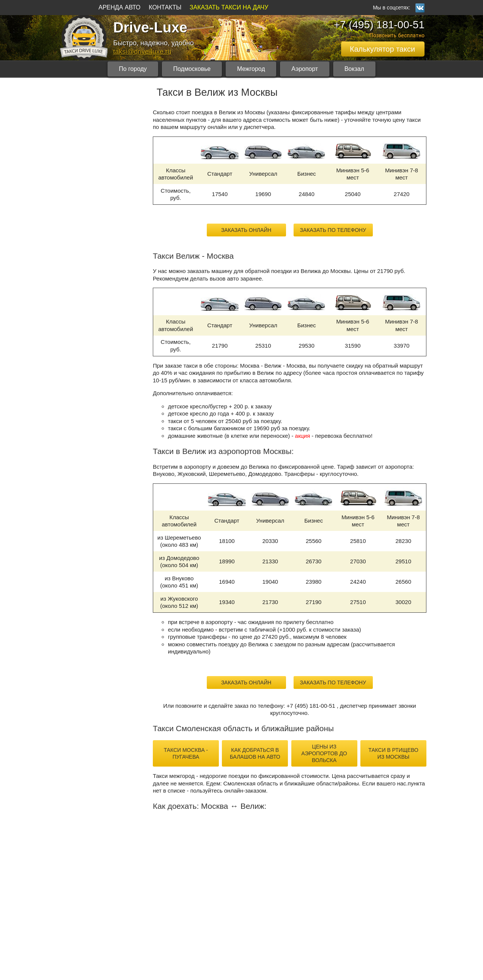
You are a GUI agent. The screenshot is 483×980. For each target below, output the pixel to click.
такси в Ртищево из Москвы (393, 753)
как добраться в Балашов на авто (255, 753)
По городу (133, 69)
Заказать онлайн (246, 230)
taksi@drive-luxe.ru (142, 52)
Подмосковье (192, 69)
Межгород (251, 69)
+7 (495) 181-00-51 (379, 25)
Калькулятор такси (382, 49)
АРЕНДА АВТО (119, 7)
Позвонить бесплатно (397, 35)
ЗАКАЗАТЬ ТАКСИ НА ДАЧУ (229, 7)
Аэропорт (305, 69)
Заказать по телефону (333, 230)
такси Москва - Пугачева (186, 753)
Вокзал (354, 69)
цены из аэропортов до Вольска (324, 753)
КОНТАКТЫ (165, 7)
